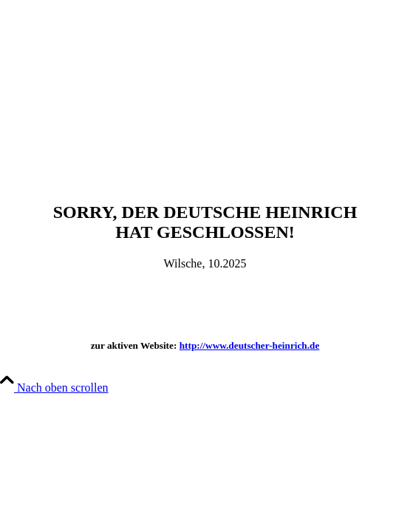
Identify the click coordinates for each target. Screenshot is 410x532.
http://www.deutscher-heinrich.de (250, 345)
